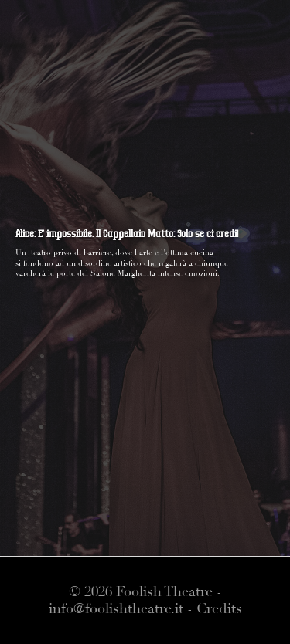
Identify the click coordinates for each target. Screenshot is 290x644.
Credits (219, 609)
